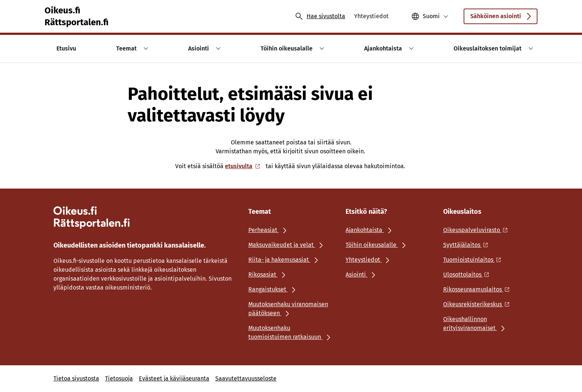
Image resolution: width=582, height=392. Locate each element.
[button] (430, 16)
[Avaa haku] (320, 16)
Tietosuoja (119, 378)
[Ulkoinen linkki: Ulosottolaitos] (468, 275)
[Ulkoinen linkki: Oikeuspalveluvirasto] (478, 230)
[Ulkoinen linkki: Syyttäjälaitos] (468, 245)
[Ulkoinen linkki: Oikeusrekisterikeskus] (478, 304)
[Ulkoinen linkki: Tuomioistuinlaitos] (474, 260)
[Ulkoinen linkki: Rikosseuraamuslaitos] (478, 289)
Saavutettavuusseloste (246, 378)
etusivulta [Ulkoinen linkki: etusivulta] (243, 166)
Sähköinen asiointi (501, 18)
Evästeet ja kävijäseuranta (174, 378)
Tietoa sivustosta (76, 378)
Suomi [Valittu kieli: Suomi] (431, 16)
